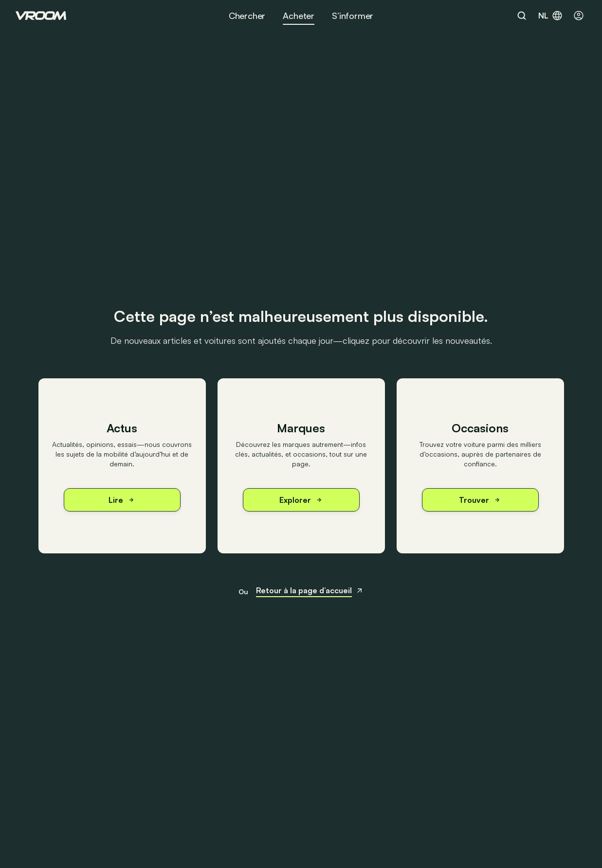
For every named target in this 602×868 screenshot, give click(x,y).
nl (551, 16)
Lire (122, 500)
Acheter (299, 16)
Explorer (301, 500)
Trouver (480, 500)
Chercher (247, 16)
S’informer (353, 16)
